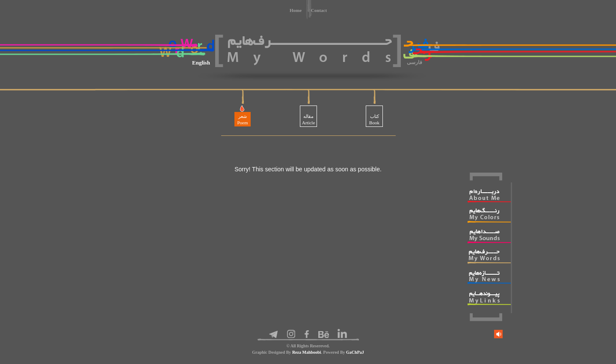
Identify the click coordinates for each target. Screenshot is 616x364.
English (201, 63)
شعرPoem (242, 119)
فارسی (415, 62)
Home (296, 10)
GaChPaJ (355, 352)
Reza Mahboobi (307, 352)
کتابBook (374, 119)
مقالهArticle (309, 119)
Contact (319, 10)
